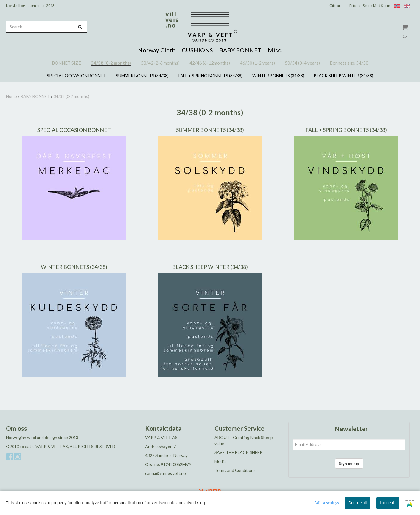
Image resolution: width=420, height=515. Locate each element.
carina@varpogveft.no (165, 473)
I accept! (388, 503)
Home (11, 96)
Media (220, 461)
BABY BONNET (35, 96)
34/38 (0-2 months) (71, 96)
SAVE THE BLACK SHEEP (238, 452)
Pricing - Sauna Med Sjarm (370, 6)
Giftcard (336, 6)
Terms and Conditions (235, 470)
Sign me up (349, 463)
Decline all (358, 503)
